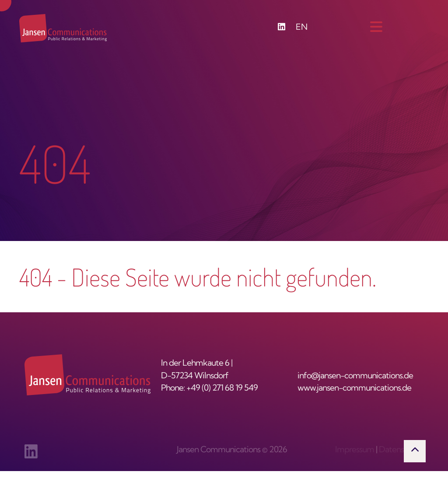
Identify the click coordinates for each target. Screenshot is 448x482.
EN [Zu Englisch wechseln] (302, 28)
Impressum (355, 450)
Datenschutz (401, 450)
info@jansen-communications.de (355, 376)
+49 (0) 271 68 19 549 (222, 389)
